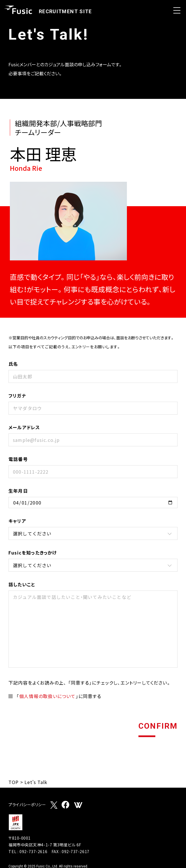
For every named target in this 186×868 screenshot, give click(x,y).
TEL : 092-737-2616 (28, 851)
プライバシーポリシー (27, 805)
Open (177, 10)
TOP (14, 782)
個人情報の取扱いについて (47, 696)
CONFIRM (158, 726)
